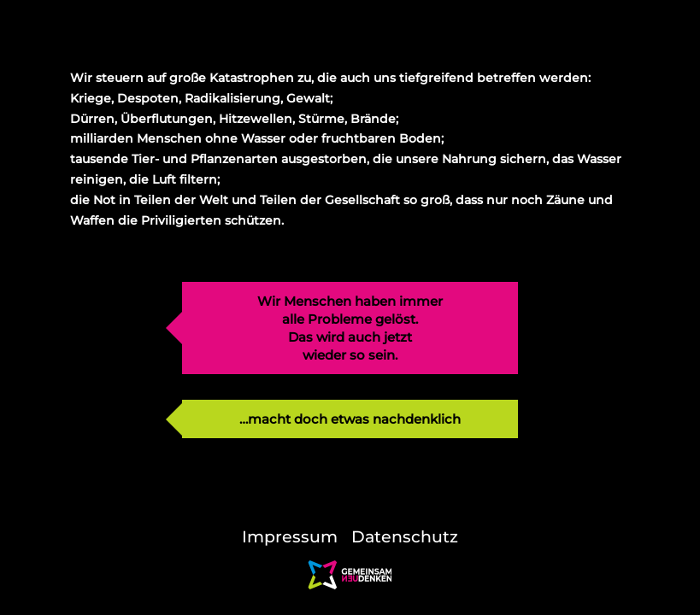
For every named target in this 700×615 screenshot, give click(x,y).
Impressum (290, 537)
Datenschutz (405, 537)
